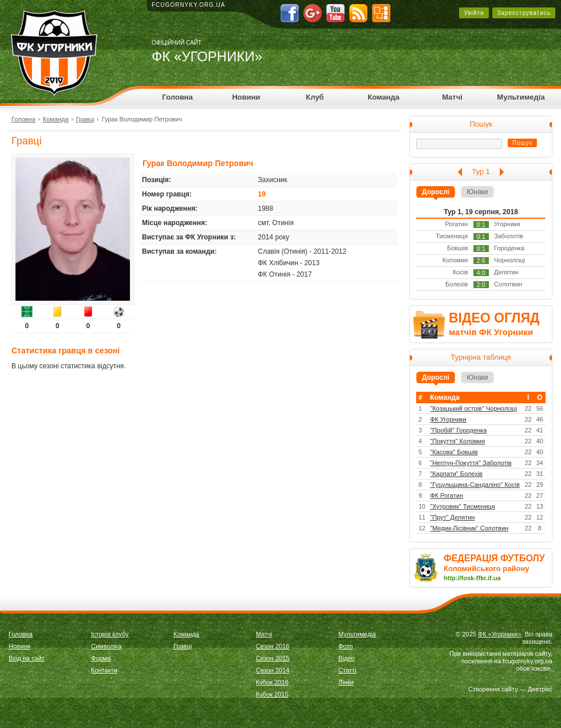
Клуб (315, 97)
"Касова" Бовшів (454, 452)
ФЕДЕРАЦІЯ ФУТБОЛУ (494, 558)
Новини (246, 97)
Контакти (104, 670)
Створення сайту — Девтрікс (510, 689)
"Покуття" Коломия (457, 441)
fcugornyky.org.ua (189, 5)
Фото (345, 646)
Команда (384, 97)
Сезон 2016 (272, 646)
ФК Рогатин (447, 495)
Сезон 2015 (272, 658)
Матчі (452, 97)
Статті (347, 670)
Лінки (346, 682)
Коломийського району (487, 568)
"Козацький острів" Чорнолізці (473, 408)
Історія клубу (110, 634)
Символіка (106, 646)
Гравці (85, 119)
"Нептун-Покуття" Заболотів (471, 463)
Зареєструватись (524, 13)
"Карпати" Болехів (456, 474)
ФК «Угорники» (500, 634)
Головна (177, 97)
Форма (101, 658)
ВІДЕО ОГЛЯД (494, 318)
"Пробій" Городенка (458, 430)
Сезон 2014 (272, 670)
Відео (346, 658)
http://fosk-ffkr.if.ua (472, 578)
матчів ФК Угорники (491, 332)
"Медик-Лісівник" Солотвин (469, 528)
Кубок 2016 (272, 682)
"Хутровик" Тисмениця (463, 506)
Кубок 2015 (272, 694)
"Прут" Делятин (452, 517)
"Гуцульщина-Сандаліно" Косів (475, 485)
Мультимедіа (521, 97)
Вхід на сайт (27, 658)
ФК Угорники (448, 419)
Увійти (474, 13)
